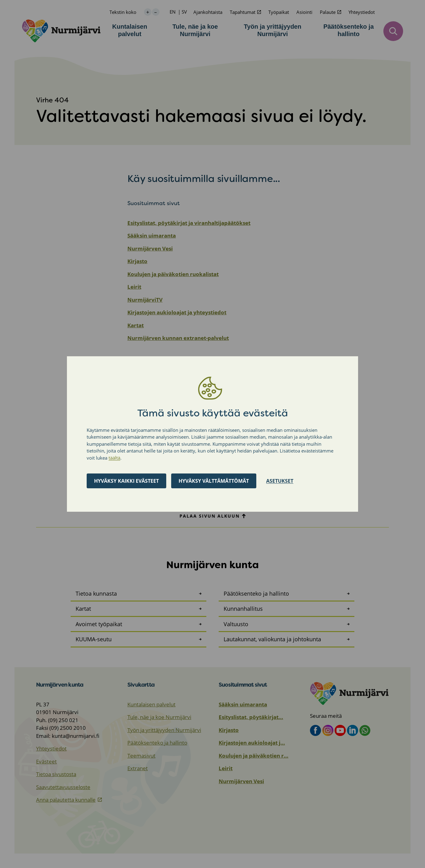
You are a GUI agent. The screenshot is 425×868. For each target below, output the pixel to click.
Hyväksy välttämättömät (214, 481)
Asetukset (280, 481)
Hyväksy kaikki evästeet (126, 481)
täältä (114, 458)
